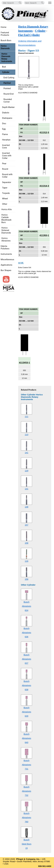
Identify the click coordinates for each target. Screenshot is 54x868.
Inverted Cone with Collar (7, 156)
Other (5, 204)
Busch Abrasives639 (27, 712)
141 (26, 453)
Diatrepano (7, 118)
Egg (4, 129)
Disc (4, 123)
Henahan (6, 140)
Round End (9, 94)
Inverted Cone (6, 146)
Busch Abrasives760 (27, 817)
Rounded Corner (8, 101)
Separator (7, 182)
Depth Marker (8, 107)
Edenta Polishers (5, 247)
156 (26, 579)
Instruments (6, 254)
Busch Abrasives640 (27, 738)
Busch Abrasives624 (27, 606)
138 (26, 507)
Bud (4, 67)
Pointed (7, 88)
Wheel (5, 199)
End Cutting (9, 78)
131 (26, 489)
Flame (5, 134)
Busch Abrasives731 (27, 765)
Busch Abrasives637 (27, 659)
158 (26, 543)
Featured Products (5, 34)
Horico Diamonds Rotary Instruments (7, 58)
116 (26, 561)
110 (26, 434)
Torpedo (6, 193)
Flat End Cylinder (29, 35)
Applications (6, 265)
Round (5, 169)
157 (26, 525)
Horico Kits (7, 209)
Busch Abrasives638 (27, 685)
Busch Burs (6, 40)
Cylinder (40, 31)
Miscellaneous (7, 259)
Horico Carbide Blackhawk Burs (6, 219)
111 (26, 416)
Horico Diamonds (5, 47)
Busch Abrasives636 (27, 633)
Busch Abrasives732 (27, 791)
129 (26, 471)
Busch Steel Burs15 (26, 844)
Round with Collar (7, 176)
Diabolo (6, 113)
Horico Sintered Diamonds (6, 230)
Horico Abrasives (6, 239)
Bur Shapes (6, 270)
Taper (5, 188)
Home (3, 27)
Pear (4, 164)
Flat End (7, 83)
